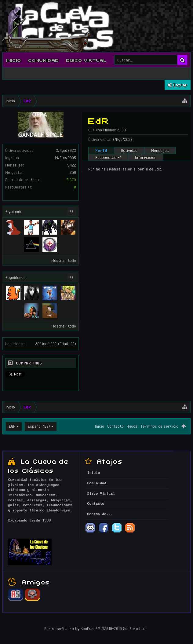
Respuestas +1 (108, 157)
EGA (12, 426)
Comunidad (44, 60)
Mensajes (160, 150)
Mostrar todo (64, 260)
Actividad (129, 150)
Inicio (14, 60)
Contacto (115, 426)
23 (71, 211)
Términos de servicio (159, 426)
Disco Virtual (86, 60)
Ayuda (132, 426)
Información (146, 157)
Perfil (101, 150)
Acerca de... (100, 514)
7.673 (71, 180)
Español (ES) (39, 426)
